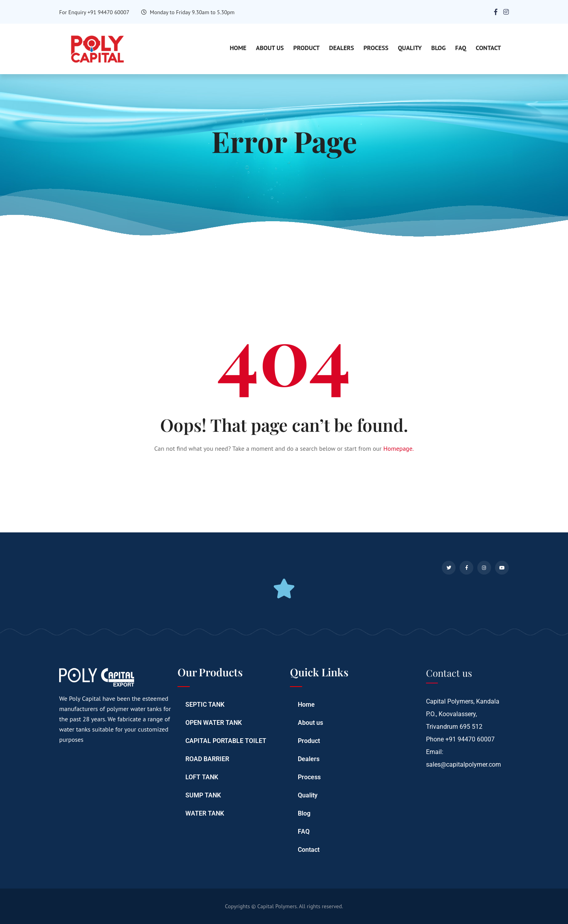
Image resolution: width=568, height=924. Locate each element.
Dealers (341, 48)
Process (376, 48)
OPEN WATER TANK (214, 723)
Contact (488, 48)
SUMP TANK (203, 795)
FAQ (461, 48)
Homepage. (399, 448)
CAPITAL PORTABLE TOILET (226, 741)
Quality (410, 48)
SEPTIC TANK (205, 705)
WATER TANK (205, 813)
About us (270, 48)
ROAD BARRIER (207, 759)
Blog (438, 48)
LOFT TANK (202, 777)
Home (238, 48)
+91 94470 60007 (470, 739)
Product (307, 48)
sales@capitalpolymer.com (463, 764)
